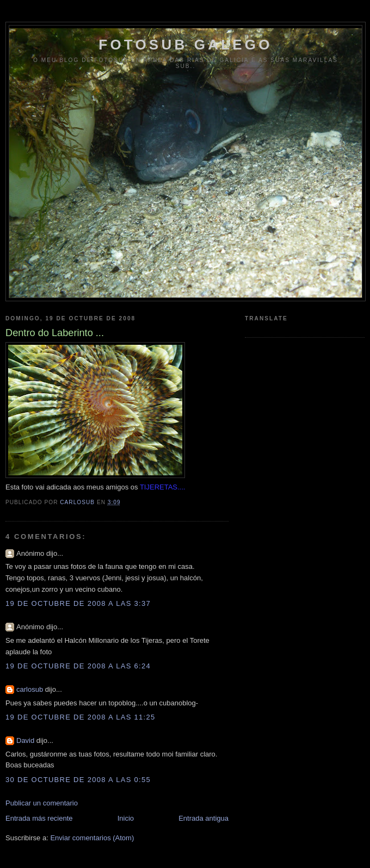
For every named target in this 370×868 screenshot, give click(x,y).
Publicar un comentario (42, 803)
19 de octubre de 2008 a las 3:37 (78, 603)
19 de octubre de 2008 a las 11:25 (81, 717)
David (25, 740)
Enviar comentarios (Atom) (92, 838)
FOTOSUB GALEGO (185, 45)
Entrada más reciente (39, 818)
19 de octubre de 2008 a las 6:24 (78, 666)
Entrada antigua (203, 818)
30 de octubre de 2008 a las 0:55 (78, 780)
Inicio (126, 818)
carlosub (30, 689)
